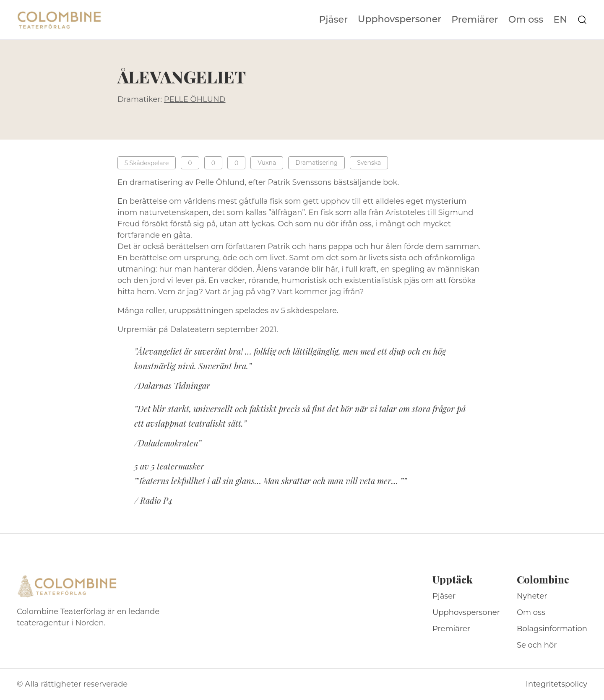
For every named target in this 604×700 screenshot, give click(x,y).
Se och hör (537, 645)
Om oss (526, 20)
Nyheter (532, 596)
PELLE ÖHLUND (195, 99)
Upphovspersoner (400, 19)
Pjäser (334, 20)
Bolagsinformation (552, 629)
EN (560, 20)
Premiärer (475, 20)
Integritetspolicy (557, 684)
